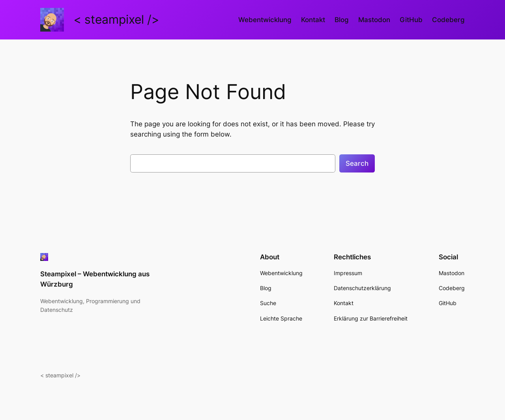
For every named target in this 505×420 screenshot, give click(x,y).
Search (357, 163)
